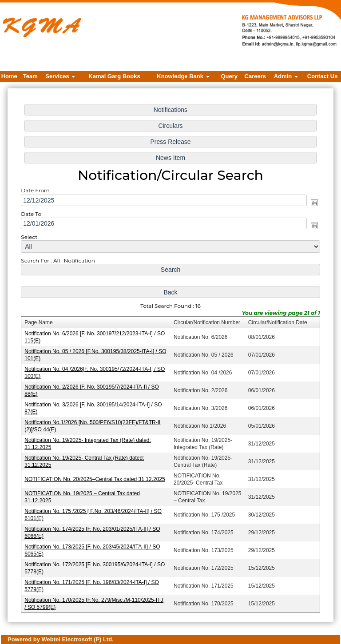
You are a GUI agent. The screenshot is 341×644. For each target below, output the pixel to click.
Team (30, 76)
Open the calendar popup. (312, 205)
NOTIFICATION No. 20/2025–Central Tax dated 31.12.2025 (96, 477)
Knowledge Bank (183, 76)
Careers (255, 76)
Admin (286, 76)
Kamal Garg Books (114, 76)
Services (60, 76)
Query (230, 76)
